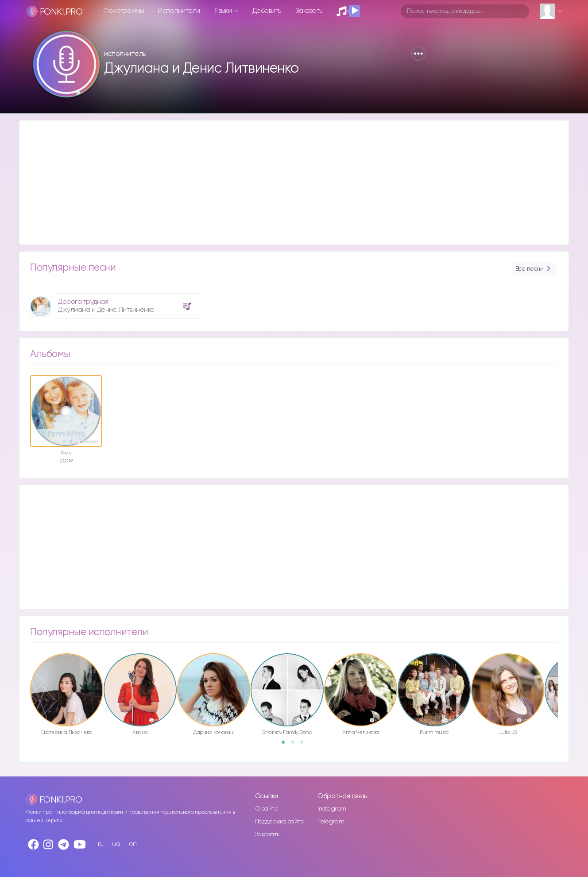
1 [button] (286, 745)
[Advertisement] (285, 182)
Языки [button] (224, 11)
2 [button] (295, 745)
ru (101, 844)
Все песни (534, 269)
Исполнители (179, 11)
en (133, 844)
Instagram (332, 809)
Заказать (309, 11)
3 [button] (305, 745)
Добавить (267, 11)
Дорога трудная (83, 302)
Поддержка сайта (280, 822)
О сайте (267, 809)
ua (116, 844)
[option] (114, 303)
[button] (418, 54)
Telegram (331, 822)
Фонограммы (124, 11)
